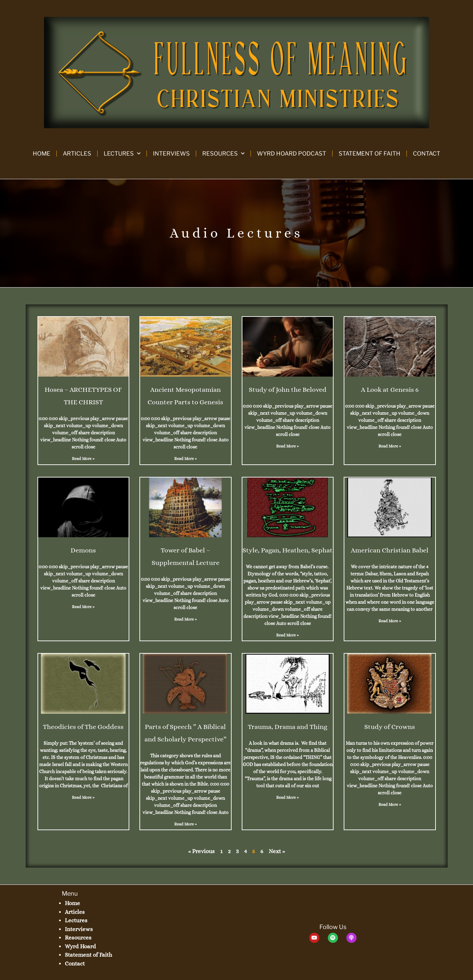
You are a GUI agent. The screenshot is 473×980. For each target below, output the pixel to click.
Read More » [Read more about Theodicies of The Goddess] (83, 797)
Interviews (171, 154)
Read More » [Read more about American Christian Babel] (390, 621)
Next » (277, 851)
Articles (77, 154)
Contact (427, 154)
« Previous (201, 851)
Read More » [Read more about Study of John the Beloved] (287, 446)
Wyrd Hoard (80, 946)
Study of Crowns (390, 727)
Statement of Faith (370, 154)
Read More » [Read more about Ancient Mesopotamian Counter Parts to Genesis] (186, 459)
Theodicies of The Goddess (83, 727)
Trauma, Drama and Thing (287, 727)
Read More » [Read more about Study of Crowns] (390, 805)
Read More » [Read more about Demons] (83, 607)
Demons (83, 550)
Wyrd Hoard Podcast (292, 154)
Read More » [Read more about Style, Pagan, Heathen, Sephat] (287, 635)
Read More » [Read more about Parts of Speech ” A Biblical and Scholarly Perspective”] (186, 824)
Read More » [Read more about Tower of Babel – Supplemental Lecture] (186, 619)
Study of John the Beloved (288, 390)
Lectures (122, 154)
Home (42, 154)
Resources (223, 154)
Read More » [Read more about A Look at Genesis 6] (390, 446)
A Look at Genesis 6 (390, 390)
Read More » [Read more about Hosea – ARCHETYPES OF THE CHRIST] (83, 459)
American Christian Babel (390, 550)
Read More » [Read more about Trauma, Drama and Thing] (287, 797)
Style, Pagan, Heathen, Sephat (287, 550)
